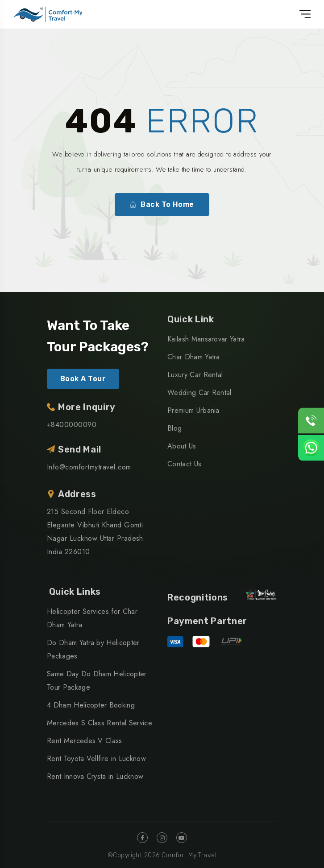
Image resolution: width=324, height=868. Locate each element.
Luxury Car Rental (195, 375)
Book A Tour (83, 379)
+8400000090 (72, 425)
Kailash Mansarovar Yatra (206, 339)
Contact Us (184, 464)
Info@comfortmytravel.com (89, 467)
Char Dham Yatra (194, 357)
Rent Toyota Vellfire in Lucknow (96, 759)
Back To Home (162, 205)
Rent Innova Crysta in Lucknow (95, 776)
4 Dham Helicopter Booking (91, 705)
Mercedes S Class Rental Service (100, 723)
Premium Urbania (193, 410)
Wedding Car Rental (199, 393)
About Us (182, 446)
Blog (174, 428)
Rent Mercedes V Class (85, 741)
